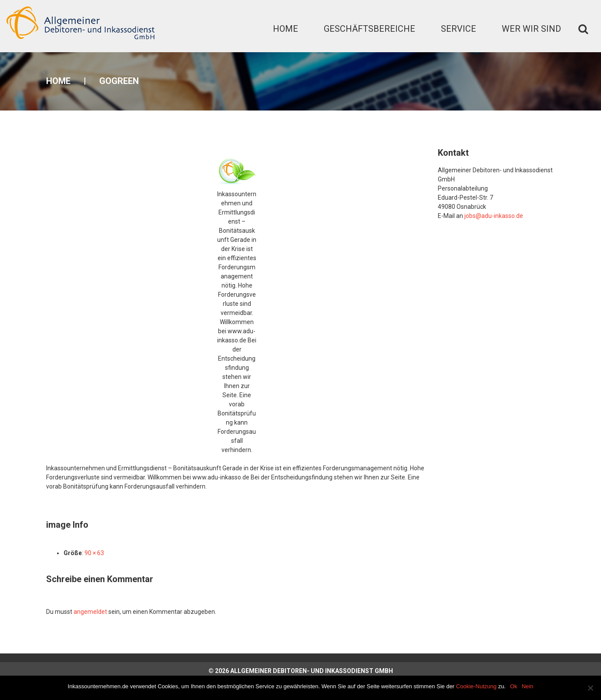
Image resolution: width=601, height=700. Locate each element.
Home (285, 29)
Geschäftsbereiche (369, 29)
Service (458, 29)
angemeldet (90, 612)
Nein (528, 686)
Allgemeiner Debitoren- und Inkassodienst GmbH (312, 671)
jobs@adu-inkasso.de (494, 216)
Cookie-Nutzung (476, 686)
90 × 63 (94, 553)
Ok (514, 686)
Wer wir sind (531, 29)
